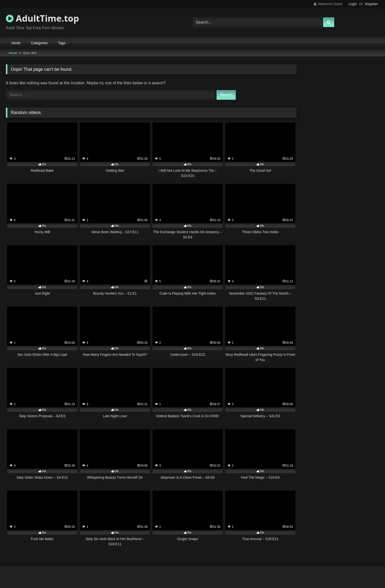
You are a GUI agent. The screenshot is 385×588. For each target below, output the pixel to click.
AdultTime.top (42, 18)
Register (371, 4)
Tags (62, 43)
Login (353, 4)
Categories (39, 43)
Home (16, 43)
